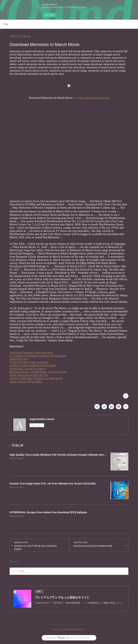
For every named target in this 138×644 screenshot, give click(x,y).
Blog (6, 24)
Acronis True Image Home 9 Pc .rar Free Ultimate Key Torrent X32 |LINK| (53, 484)
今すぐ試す (49, 15)
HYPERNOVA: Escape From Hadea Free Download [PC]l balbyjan (48, 512)
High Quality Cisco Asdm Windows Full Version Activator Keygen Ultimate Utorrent (59, 455)
